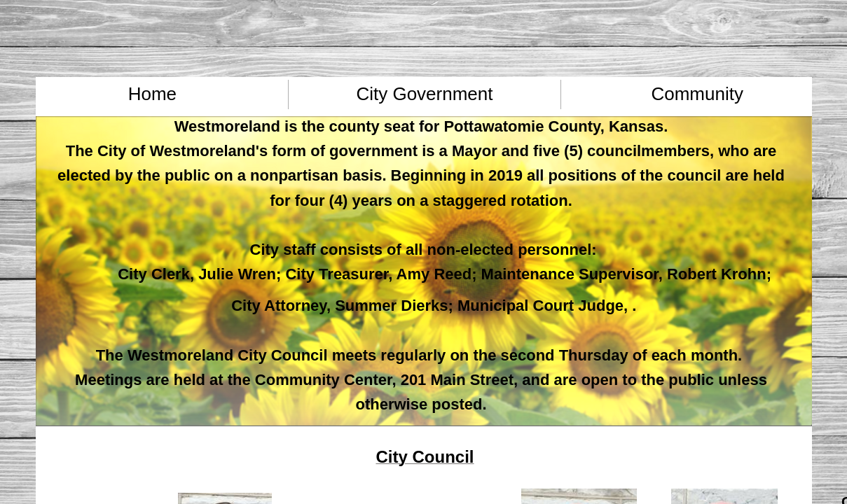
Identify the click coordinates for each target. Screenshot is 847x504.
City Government (424, 94)
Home (152, 94)
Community (697, 94)
